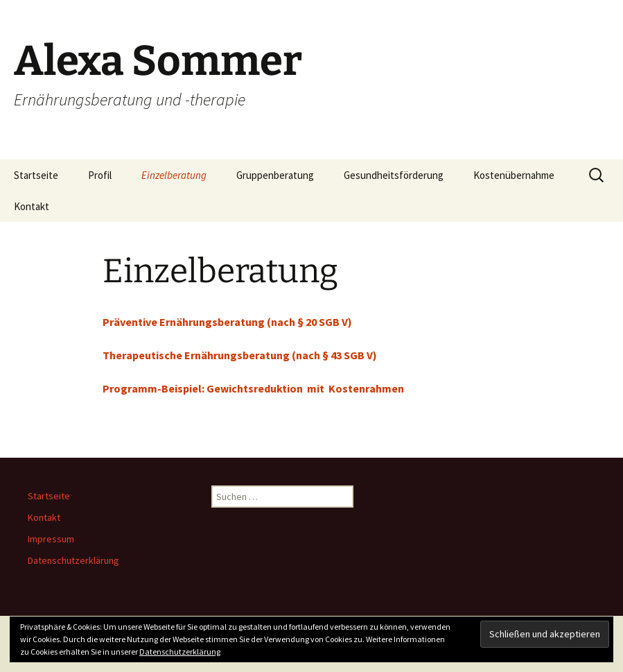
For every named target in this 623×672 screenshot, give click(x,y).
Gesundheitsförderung (394, 175)
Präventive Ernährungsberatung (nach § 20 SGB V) (227, 322)
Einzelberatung (174, 175)
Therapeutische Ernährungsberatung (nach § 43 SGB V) (240, 355)
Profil (100, 175)
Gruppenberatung (275, 175)
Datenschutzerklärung (73, 560)
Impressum (51, 539)
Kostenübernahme (514, 175)
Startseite (36, 175)
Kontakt (32, 206)
